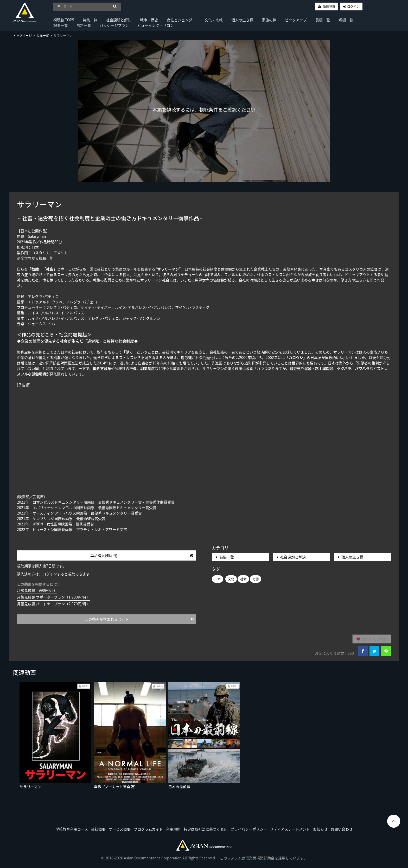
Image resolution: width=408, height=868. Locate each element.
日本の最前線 (179, 787)
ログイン (353, 7)
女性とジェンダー (181, 20)
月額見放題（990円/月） (37, 590)
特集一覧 (90, 20)
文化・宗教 (214, 20)
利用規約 (173, 829)
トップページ (22, 36)
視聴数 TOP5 (64, 20)
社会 (243, 579)
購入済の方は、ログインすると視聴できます (53, 574)
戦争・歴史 (149, 20)
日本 (218, 579)
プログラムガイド (148, 829)
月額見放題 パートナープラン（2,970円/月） (53, 604)
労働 (256, 579)
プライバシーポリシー (249, 829)
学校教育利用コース (72, 829)
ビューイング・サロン (156, 25)
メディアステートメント (290, 829)
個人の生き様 (242, 20)
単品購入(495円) (142, 555)
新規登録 (329, 7)
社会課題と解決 (119, 20)
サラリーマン (30, 787)
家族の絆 (269, 20)
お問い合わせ (342, 829)
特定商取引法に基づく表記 (206, 829)
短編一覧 (346, 20)
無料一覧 (84, 25)
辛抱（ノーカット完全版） (116, 787)
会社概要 (98, 829)
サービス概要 (120, 829)
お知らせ (320, 829)
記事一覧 (61, 25)
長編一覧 (323, 20)
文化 (231, 579)
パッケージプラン (114, 25)
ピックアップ (296, 20)
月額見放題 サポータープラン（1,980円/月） (53, 597)
